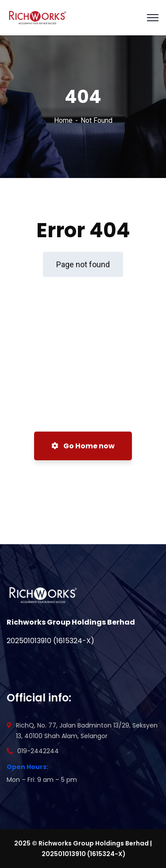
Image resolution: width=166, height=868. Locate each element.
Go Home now (83, 446)
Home (63, 120)
